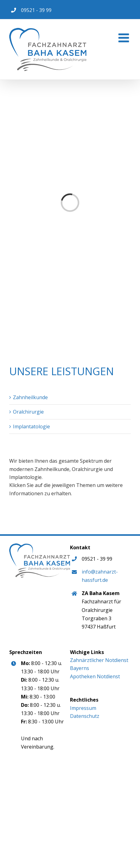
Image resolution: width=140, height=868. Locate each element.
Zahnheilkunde (30, 397)
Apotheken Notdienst (95, 676)
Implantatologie (31, 426)
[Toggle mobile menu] (125, 38)
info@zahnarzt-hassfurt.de (100, 576)
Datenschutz (85, 716)
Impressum (83, 708)
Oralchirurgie (28, 412)
